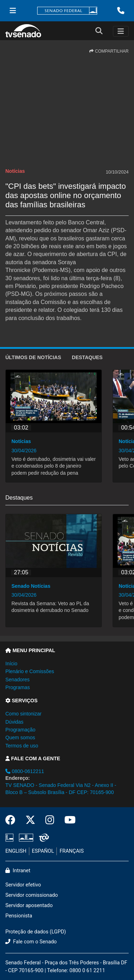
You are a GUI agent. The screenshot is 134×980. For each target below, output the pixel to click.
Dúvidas (14, 722)
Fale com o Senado (31, 942)
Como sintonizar (23, 714)
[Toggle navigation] (121, 31)
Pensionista (19, 916)
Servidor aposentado (29, 906)
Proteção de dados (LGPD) (36, 932)
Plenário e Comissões (30, 671)
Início (11, 664)
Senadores (18, 680)
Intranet (18, 871)
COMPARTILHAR (109, 51)
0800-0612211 (25, 771)
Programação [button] (20, 730)
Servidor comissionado (32, 895)
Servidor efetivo (23, 885)
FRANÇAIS (72, 851)
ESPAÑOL (43, 851)
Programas (18, 687)
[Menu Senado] (13, 11)
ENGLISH (16, 851)
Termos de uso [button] (22, 746)
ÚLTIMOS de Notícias (33, 357)
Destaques (87, 357)
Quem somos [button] (20, 737)
